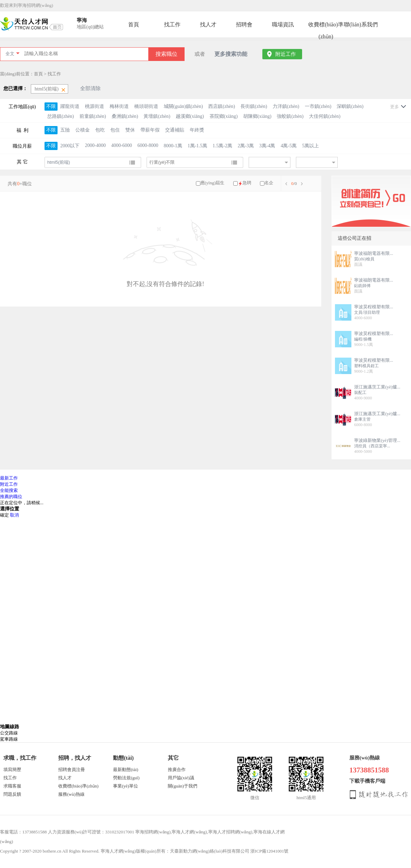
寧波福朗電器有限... (374, 253)
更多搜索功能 (231, 54)
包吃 (100, 130)
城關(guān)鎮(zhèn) (183, 106)
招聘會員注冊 (72, 770)
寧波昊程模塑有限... (374, 307)
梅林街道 (119, 106)
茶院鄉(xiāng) (224, 116)
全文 (10, 54)
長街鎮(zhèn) (254, 106)
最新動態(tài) (126, 770)
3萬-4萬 (267, 146)
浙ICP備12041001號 (269, 851)
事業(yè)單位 (126, 786)
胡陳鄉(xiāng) (257, 116)
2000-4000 (95, 145)
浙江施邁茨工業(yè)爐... (377, 387)
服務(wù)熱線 (71, 794)
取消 (14, 515)
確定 (4, 515)
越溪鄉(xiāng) (190, 116)
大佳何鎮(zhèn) (325, 116)
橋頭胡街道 (146, 106)
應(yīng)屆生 (213, 183)
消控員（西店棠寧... (372, 446)
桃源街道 (95, 106)
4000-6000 (122, 145)
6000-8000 (148, 145)
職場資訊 (283, 24)
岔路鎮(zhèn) (61, 116)
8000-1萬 (173, 146)
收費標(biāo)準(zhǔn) (326, 26)
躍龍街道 (70, 106)
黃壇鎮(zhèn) (157, 116)
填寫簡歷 (12, 770)
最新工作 (9, 478)
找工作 (172, 24)
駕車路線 (9, 739)
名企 (269, 183)
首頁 (134, 24)
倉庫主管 (362, 419)
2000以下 (70, 146)
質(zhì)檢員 (364, 259)
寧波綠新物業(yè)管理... (377, 440)
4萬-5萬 (289, 146)
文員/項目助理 (367, 312)
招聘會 (244, 24)
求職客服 (12, 786)
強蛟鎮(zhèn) (290, 116)
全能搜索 (9, 490)
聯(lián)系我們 (361, 24)
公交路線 (9, 733)
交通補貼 (175, 130)
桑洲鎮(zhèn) (125, 116)
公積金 (83, 130)
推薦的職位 (11, 497)
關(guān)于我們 (183, 786)
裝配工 (360, 393)
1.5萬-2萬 (222, 146)
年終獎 (197, 130)
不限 (51, 106)
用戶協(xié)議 (181, 778)
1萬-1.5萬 (197, 146)
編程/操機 (363, 339)
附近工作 (286, 54)
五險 (65, 130)
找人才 (208, 24)
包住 (115, 130)
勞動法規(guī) (126, 778)
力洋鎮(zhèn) (286, 106)
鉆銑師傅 (362, 286)
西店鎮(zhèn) (222, 106)
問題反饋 (12, 794)
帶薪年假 (150, 130)
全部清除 (90, 88)
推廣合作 (177, 770)
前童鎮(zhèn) (93, 116)
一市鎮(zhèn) (318, 106)
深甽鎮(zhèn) (350, 106)
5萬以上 (310, 146)
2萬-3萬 (246, 146)
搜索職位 (166, 54)
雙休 (130, 130)
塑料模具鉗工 (366, 366)
